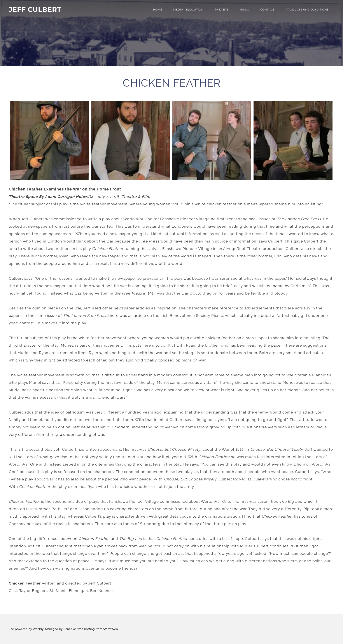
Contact (267, 10)
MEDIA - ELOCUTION (188, 10)
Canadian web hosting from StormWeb (91, 629)
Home (158, 10)
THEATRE (221, 10)
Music (244, 10)
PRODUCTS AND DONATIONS (307, 10)
